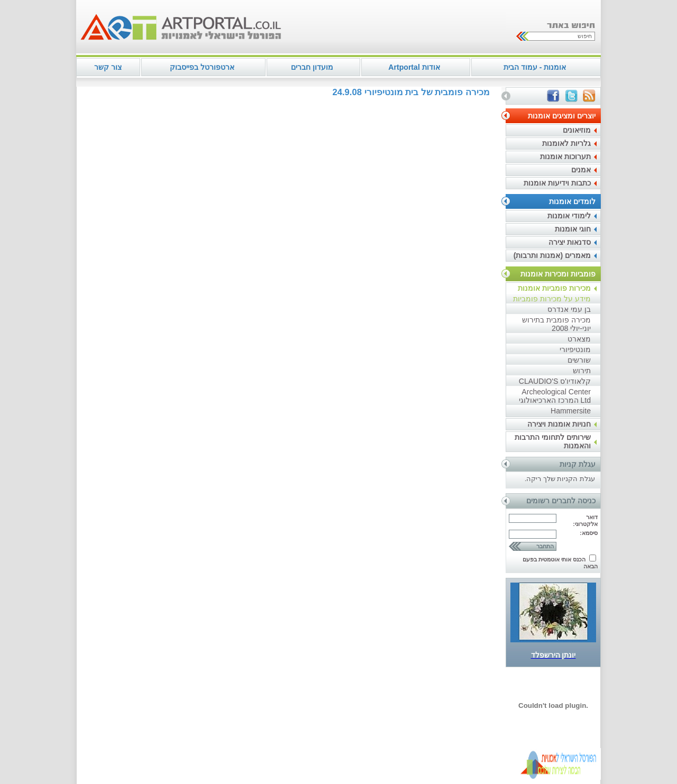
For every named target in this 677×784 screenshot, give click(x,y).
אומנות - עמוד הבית (535, 67)
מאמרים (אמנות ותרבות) (552, 255)
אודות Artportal (414, 67)
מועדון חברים (312, 67)
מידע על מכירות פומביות (552, 299)
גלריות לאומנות (566, 143)
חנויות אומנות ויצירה (559, 424)
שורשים (579, 360)
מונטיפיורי (575, 349)
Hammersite (571, 411)
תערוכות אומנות (565, 156)
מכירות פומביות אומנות (554, 288)
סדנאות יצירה (570, 242)
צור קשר (108, 67)
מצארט (579, 339)
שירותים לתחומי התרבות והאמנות (553, 441)
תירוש (582, 371)
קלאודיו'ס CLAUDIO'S (555, 381)
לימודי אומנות (569, 216)
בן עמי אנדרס (569, 309)
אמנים (581, 170)
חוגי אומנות (573, 229)
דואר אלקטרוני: (585, 520)
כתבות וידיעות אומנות (557, 183)
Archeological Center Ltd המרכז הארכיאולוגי (555, 396)
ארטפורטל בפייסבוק (202, 67)
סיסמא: (589, 533)
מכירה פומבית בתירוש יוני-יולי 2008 (556, 324)
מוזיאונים (577, 130)
